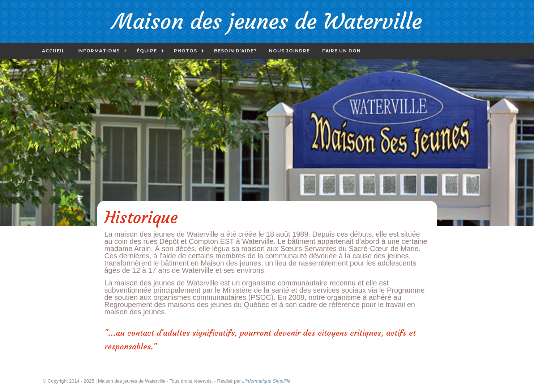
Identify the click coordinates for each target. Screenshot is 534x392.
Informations (99, 51)
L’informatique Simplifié (266, 381)
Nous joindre (289, 51)
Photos (185, 51)
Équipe (147, 51)
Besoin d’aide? (235, 51)
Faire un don (341, 51)
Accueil (54, 51)
